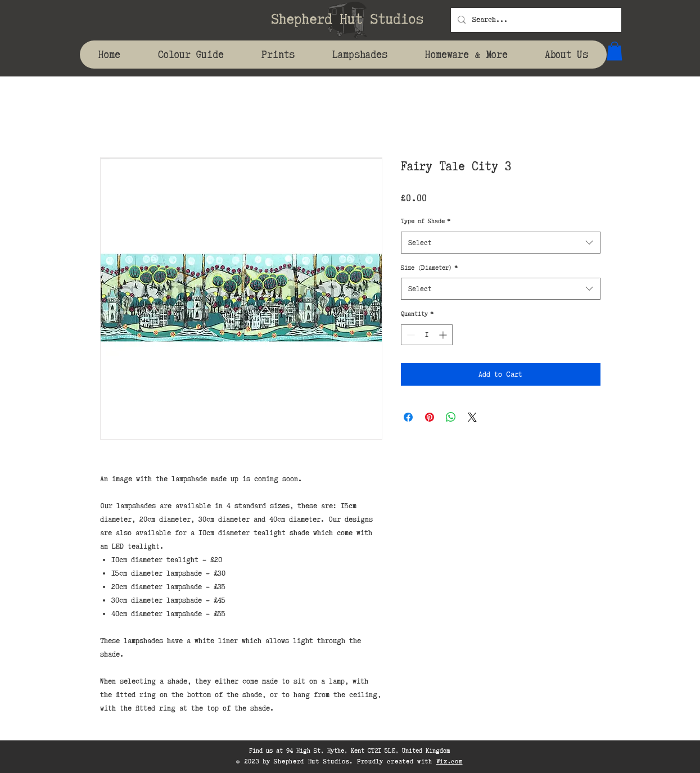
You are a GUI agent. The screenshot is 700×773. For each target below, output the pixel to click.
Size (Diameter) (429, 268)
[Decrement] (410, 335)
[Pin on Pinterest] (430, 417)
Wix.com (450, 761)
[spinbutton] (427, 335)
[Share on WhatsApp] (451, 417)
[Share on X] (472, 417)
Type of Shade (426, 221)
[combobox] (501, 243)
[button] (615, 51)
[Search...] (535, 20)
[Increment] (444, 335)
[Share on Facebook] (408, 417)
